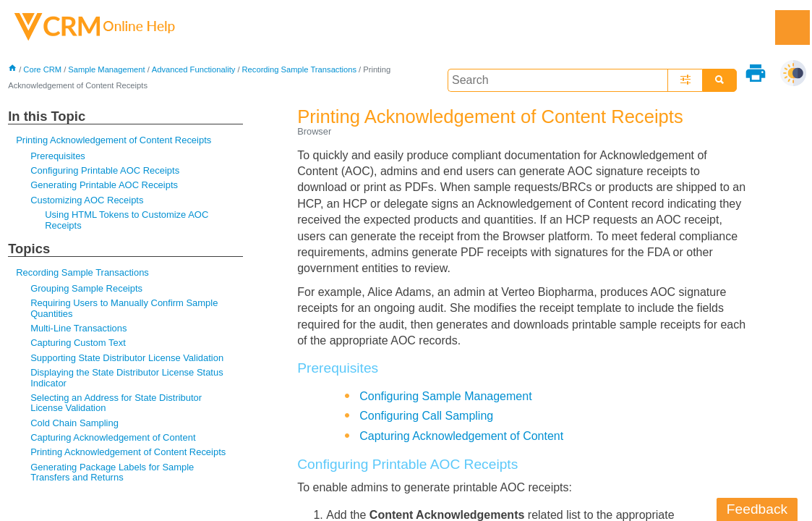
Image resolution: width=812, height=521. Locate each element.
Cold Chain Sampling (74, 423)
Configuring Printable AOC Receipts (105, 170)
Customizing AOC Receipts (87, 200)
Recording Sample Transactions (300, 69)
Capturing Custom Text (78, 343)
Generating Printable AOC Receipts (104, 185)
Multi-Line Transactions (78, 328)
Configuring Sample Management (445, 396)
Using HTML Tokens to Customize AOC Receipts (127, 220)
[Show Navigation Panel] (792, 27)
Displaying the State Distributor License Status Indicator (127, 377)
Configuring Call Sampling (426, 416)
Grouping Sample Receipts (86, 288)
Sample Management (106, 69)
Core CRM (42, 69)
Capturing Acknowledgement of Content (113, 437)
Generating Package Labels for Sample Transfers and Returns (112, 472)
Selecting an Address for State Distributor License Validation (116, 403)
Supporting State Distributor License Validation (127, 358)
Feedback (757, 509)
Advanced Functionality (194, 69)
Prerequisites (58, 156)
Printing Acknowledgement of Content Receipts (114, 140)
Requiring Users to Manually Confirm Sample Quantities (124, 308)
